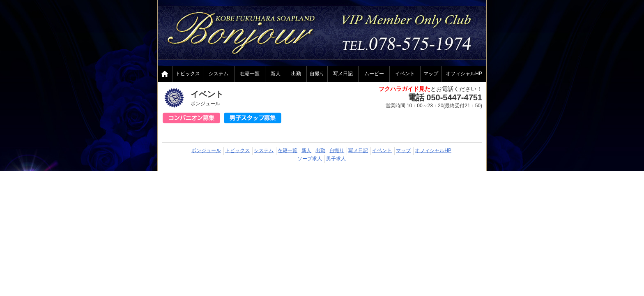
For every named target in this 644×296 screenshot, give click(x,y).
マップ (431, 74)
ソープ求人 (310, 159)
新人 (276, 74)
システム (218, 74)
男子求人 (336, 159)
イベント (405, 74)
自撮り (317, 74)
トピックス (188, 74)
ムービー (374, 74)
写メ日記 (343, 74)
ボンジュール (206, 150)
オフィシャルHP (464, 74)
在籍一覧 (250, 74)
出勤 (296, 74)
